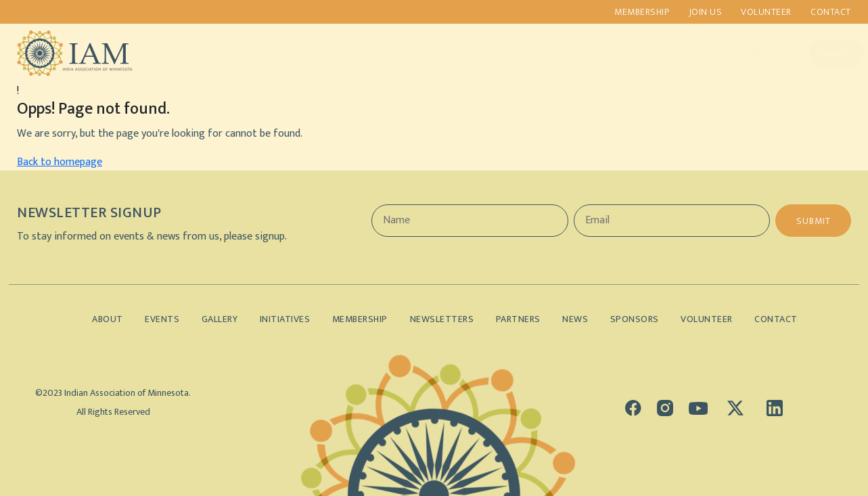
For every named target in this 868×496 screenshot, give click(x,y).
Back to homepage (60, 162)
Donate (823, 54)
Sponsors (522, 54)
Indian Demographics (620, 54)
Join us (705, 12)
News (577, 319)
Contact (831, 12)
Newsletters (442, 319)
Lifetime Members (734, 54)
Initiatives (266, 54)
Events (330, 54)
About (202, 54)
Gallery (389, 54)
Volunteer (766, 12)
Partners (453, 54)
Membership (641, 12)
